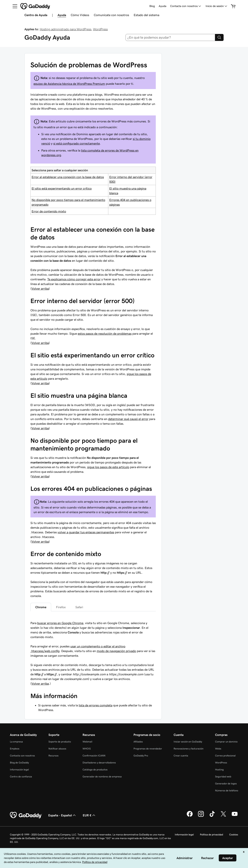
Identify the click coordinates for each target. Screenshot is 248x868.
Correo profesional (225, 756)
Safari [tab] (79, 607)
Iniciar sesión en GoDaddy (188, 742)
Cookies (234, 835)
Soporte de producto (60, 742)
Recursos (53, 756)
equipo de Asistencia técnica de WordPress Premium (69, 84)
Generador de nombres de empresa (102, 777)
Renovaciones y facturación (189, 749)
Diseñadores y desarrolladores (99, 763)
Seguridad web (223, 777)
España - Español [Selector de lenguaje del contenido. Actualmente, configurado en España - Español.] (62, 815)
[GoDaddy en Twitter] (223, 816)
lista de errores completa (96, 705)
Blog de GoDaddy (19, 763)
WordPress (100, 29)
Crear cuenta (181, 756)
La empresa (16, 742)
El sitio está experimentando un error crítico (62, 188)
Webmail (87, 742)
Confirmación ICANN (94, 756)
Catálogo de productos (95, 770)
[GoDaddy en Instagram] (201, 816)
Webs (218, 749)
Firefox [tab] (61, 607)
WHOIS (87, 749)
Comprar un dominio (226, 742)
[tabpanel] (93, 637)
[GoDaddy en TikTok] (212, 816)
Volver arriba (40, 288)
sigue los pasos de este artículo (108, 467)
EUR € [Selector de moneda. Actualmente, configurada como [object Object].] (89, 815)
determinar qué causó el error (128, 419)
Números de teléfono (227, 790)
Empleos (15, 749)
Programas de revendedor (148, 749)
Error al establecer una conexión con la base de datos (68, 177)
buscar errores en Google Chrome (60, 623)
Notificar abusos (57, 749)
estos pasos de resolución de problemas (105, 334)
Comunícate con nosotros (111, 15)
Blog (152, 6)
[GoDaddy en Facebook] (190, 816)
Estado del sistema (146, 15)
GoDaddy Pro (141, 756)
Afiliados (138, 742)
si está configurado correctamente (77, 143)
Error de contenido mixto (49, 211)
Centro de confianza (21, 777)
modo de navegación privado (116, 651)
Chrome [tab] (41, 607)
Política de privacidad (211, 835)
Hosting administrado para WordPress (65, 29)
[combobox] (170, 37)
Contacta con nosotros (22, 756)
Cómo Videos (80, 15)
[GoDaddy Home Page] (26, 815)
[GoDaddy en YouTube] (235, 816)
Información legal (19, 770)
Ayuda (162, 6)
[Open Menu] (13, 6)
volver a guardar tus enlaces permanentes (86, 532)
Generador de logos (226, 784)
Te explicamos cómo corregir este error (74, 279)
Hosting (219, 770)
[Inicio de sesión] (217, 6)
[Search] (219, 37)
